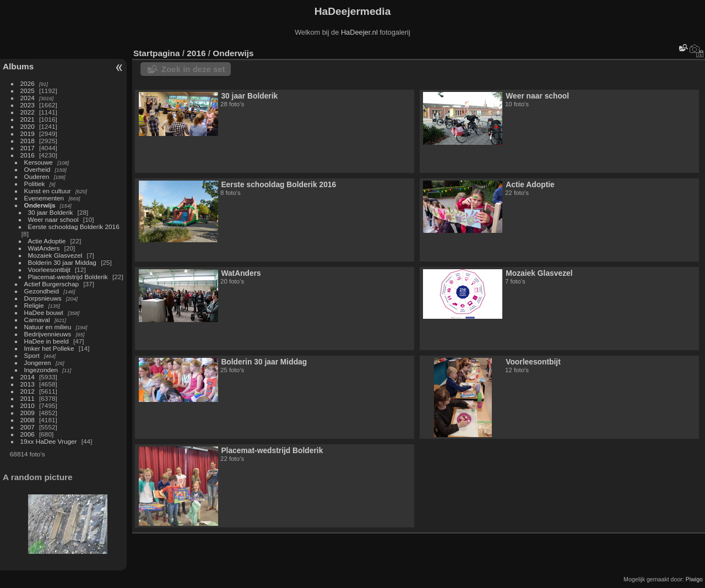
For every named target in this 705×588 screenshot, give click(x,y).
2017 (28, 148)
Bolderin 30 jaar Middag (62, 262)
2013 (28, 384)
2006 (28, 434)
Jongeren (38, 363)
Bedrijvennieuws (48, 334)
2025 (28, 91)
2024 (28, 98)
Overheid (37, 169)
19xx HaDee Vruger (49, 441)
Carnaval (37, 320)
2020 (28, 126)
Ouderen (37, 176)
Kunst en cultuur (48, 191)
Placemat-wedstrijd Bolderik (68, 277)
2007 (28, 427)
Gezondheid (42, 291)
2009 (28, 413)
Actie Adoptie (47, 241)
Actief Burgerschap (51, 284)
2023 (28, 105)
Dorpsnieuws (43, 298)
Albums (18, 66)
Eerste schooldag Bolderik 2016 (74, 227)
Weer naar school (53, 219)
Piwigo (694, 579)
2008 (28, 420)
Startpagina (157, 53)
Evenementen (44, 198)
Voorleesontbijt (49, 269)
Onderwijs (40, 205)
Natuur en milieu (48, 327)
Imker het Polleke (49, 348)
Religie (34, 305)
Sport (32, 355)
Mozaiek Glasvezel (55, 255)
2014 (28, 377)
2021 (28, 119)
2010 (28, 405)
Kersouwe (39, 162)
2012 (28, 391)
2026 (28, 83)
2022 (28, 112)
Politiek (35, 184)
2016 (28, 155)
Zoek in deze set (193, 69)
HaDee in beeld (47, 341)
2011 (28, 398)
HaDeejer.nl (359, 32)
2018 (28, 141)
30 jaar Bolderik (51, 212)
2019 (28, 134)
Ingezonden (41, 370)
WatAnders (44, 248)
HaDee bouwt (44, 312)
